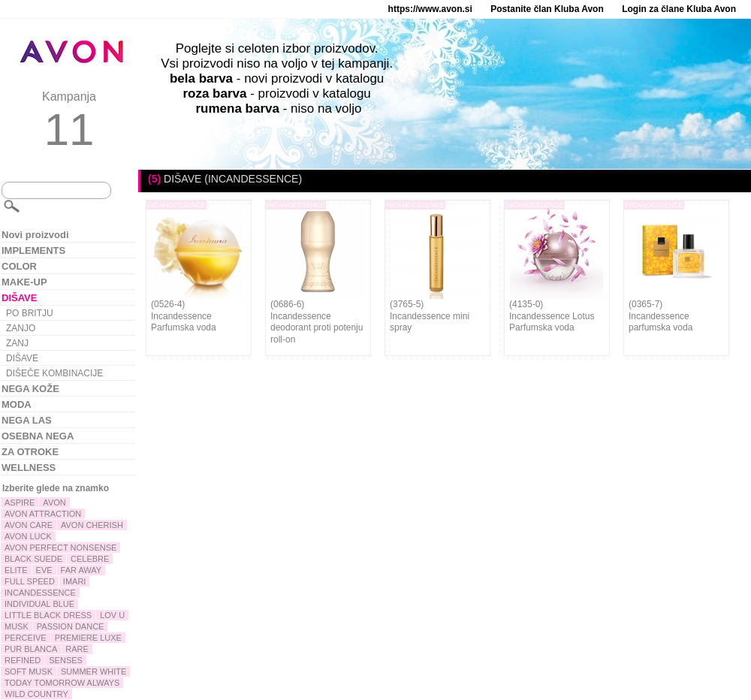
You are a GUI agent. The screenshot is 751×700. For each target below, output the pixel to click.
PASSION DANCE (71, 626)
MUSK (17, 626)
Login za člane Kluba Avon (679, 9)
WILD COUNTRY (36, 694)
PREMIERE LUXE (88, 638)
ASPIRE (20, 502)
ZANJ (17, 343)
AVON (54, 502)
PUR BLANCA (31, 649)
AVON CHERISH (92, 525)
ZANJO (21, 328)
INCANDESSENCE (40, 593)
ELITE (16, 570)
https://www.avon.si (430, 9)
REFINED (23, 660)
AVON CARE (29, 525)
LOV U (112, 615)
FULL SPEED (30, 581)
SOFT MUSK (29, 671)
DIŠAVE (22, 358)
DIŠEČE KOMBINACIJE (54, 373)
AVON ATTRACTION (43, 514)
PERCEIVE (26, 638)
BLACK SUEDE (33, 559)
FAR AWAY (81, 570)
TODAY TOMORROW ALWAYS (62, 683)
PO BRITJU (30, 313)
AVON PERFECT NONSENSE (60, 548)
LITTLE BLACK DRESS (48, 615)
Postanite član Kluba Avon (547, 9)
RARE (77, 649)
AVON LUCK (28, 536)
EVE (44, 570)
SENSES (66, 660)
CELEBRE (90, 559)
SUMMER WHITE (93, 671)
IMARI (75, 581)
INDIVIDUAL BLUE (39, 604)
